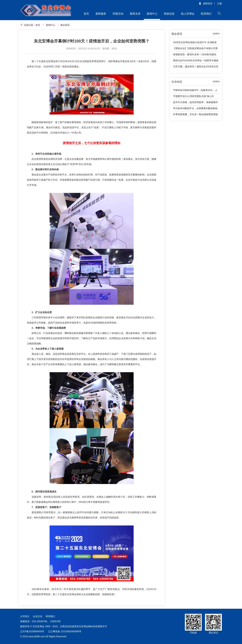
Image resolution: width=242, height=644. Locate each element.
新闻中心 (152, 14)
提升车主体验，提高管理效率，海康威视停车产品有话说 (195, 103)
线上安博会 (188, 14)
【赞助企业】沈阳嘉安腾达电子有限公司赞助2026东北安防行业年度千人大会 (195, 49)
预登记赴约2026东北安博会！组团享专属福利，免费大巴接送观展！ (196, 61)
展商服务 (101, 14)
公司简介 (25, 616)
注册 (219, 4)
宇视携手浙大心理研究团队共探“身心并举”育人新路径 (194, 97)
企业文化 (38, 616)
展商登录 (206, 4)
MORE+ (217, 34)
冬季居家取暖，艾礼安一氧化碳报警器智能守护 (195, 115)
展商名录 (135, 14)
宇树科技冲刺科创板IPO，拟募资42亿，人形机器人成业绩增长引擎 (195, 91)
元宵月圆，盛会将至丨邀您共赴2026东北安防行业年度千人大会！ (196, 67)
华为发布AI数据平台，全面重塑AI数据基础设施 (195, 109)
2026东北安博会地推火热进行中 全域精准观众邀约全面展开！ (195, 43)
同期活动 (118, 14)
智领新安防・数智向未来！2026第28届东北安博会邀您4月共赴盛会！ (195, 55)
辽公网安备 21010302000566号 (65, 631)
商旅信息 (169, 14)
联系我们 (206, 14)
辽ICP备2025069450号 (32, 631)
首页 (86, 14)
